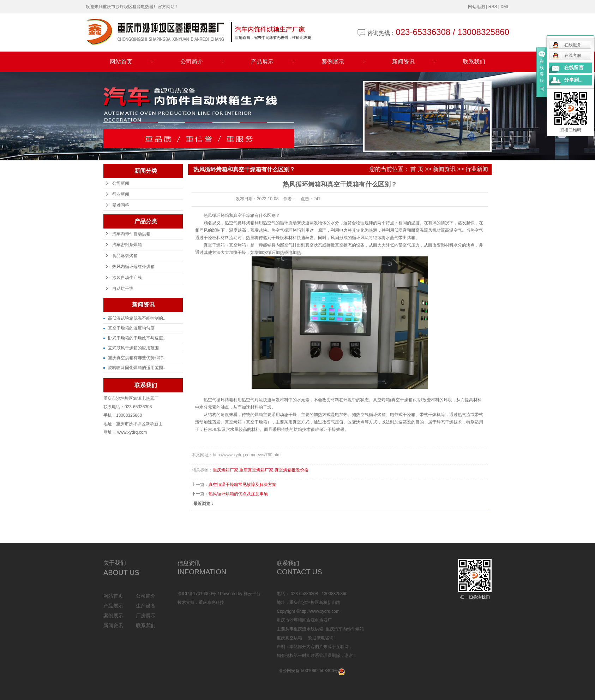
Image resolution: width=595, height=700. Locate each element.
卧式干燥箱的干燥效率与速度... (137, 338)
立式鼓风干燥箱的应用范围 (133, 348)
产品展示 (272, 62)
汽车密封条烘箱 (127, 245)
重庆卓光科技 (211, 603)
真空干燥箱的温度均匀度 (131, 328)
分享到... (573, 80)
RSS (493, 7)
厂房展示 (146, 616)
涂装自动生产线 (127, 278)
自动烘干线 (123, 289)
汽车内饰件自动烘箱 (131, 234)
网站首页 (131, 62)
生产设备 (146, 606)
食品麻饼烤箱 (125, 256)
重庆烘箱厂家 (226, 470)
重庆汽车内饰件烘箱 (345, 629)
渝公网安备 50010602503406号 (308, 671)
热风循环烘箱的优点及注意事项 (238, 494)
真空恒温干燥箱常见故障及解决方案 (242, 485)
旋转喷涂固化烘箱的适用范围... (137, 368)
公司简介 (202, 62)
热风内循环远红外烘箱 (133, 267)
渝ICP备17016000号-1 (199, 594)
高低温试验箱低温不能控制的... (137, 318)
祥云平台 (252, 594)
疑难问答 (121, 205)
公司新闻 (121, 183)
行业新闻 (121, 194)
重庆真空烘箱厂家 (256, 470)
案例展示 (343, 62)
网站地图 (476, 7)
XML (505, 7)
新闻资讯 (414, 62)
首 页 (417, 169)
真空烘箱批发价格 (292, 470)
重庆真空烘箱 (289, 638)
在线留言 (574, 68)
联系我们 (474, 62)
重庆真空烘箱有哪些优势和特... (137, 358)
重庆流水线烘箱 (308, 629)
